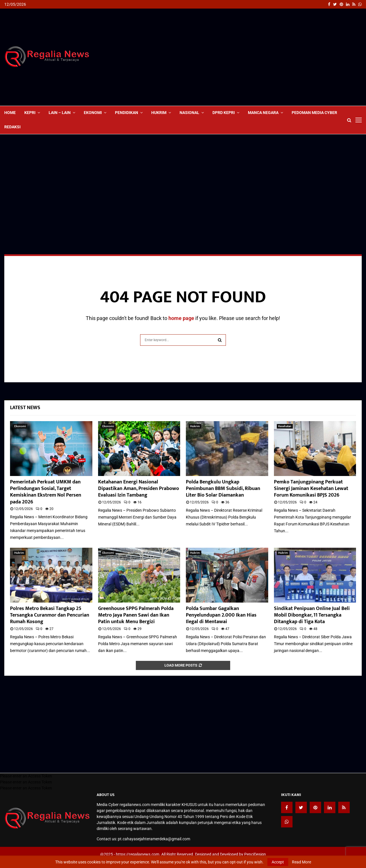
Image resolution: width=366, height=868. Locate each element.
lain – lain (60, 113)
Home (10, 113)
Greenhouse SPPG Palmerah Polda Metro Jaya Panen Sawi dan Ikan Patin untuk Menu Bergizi (136, 615)
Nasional (189, 113)
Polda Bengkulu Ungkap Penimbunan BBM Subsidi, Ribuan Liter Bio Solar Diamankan (223, 489)
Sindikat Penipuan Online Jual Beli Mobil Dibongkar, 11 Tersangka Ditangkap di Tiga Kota (312, 615)
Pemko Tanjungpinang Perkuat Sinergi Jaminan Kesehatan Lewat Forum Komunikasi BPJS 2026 (311, 489)
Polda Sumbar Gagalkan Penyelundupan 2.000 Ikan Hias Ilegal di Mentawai (221, 615)
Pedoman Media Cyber (314, 113)
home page (181, 318)
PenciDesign (255, 854)
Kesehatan (285, 426)
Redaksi (12, 127)
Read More (302, 862)
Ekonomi (93, 113)
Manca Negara (263, 113)
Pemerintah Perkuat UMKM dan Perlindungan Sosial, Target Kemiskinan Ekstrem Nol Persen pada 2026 (46, 492)
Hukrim (159, 113)
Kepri (30, 113)
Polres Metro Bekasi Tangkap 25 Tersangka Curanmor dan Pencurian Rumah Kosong (50, 615)
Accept (278, 862)
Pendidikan (127, 113)
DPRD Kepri (224, 113)
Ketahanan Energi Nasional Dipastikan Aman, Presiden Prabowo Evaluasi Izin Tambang (139, 489)
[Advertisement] (258, 57)
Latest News (25, 408)
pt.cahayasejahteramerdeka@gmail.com (154, 839)
